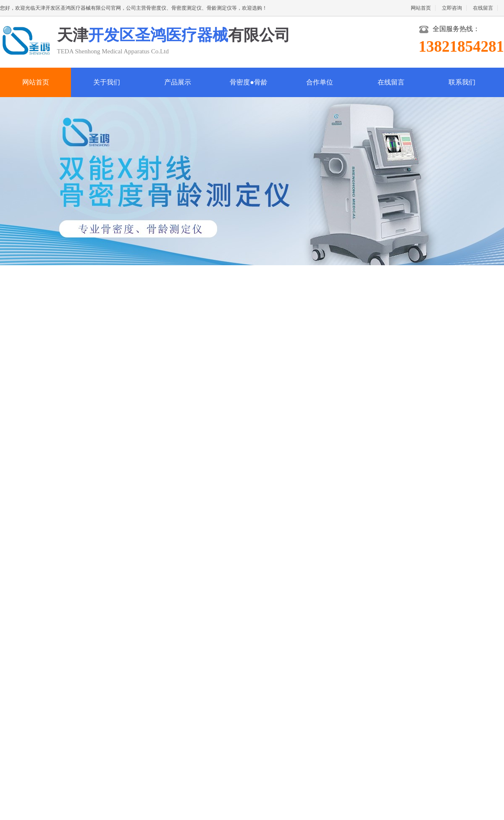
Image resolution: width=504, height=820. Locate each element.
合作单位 (320, 82)
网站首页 (421, 8)
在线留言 (483, 8)
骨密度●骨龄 (249, 82)
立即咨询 (452, 8)
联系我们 (462, 82)
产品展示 (178, 82)
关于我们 (107, 82)
